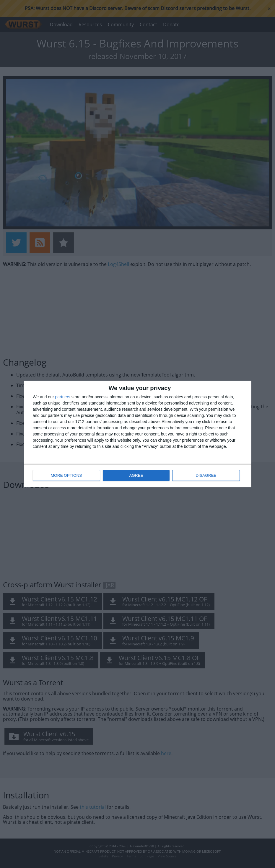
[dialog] (138, 434)
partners (63, 397)
